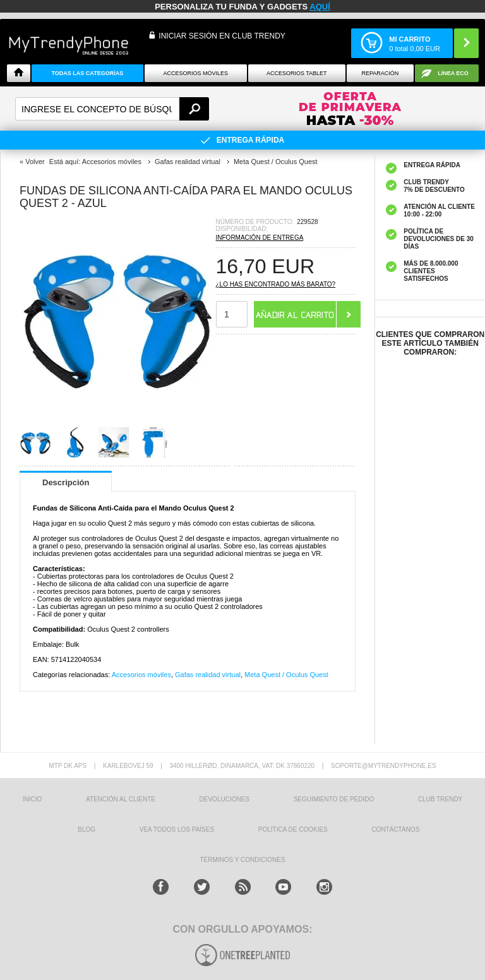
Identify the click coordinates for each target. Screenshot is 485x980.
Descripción (66, 482)
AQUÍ (320, 7)
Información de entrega (260, 238)
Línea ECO (453, 73)
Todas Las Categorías (87, 73)
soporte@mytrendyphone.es (384, 766)
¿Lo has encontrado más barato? (276, 284)
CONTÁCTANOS (395, 829)
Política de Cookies (293, 829)
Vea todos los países (177, 829)
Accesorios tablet (297, 73)
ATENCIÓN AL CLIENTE (121, 799)
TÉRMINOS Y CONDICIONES (242, 860)
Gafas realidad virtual (208, 675)
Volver (35, 162)
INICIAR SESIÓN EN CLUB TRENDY (222, 36)
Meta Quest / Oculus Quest (286, 675)
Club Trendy (440, 799)
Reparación (380, 73)
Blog (87, 829)
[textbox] (112, 109)
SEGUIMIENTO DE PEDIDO (334, 799)
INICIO (33, 799)
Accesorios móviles (141, 675)
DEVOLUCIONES (225, 799)
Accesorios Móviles (196, 73)
